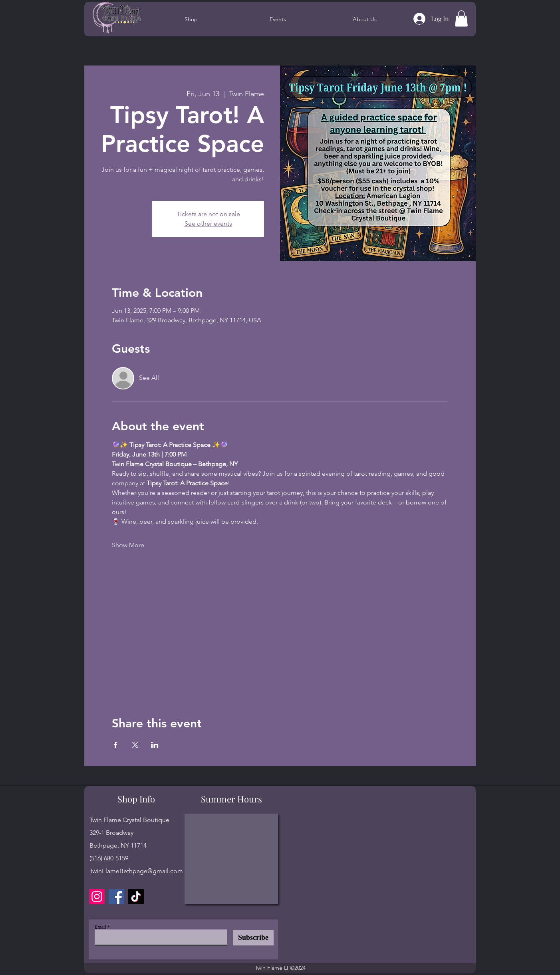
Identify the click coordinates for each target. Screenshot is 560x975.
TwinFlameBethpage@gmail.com (136, 871)
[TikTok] (136, 897)
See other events (208, 223)
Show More (128, 545)
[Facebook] (116, 897)
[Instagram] (97, 897)
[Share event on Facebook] (116, 745)
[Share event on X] (135, 745)
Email (100, 927)
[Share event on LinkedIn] (155, 745)
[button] (461, 19)
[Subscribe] (253, 938)
